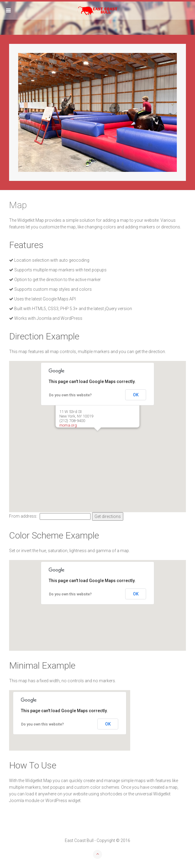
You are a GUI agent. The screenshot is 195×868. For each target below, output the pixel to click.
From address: (24, 516)
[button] (97, 436)
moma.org (68, 425)
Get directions (108, 516)
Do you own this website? (70, 395)
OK (136, 395)
